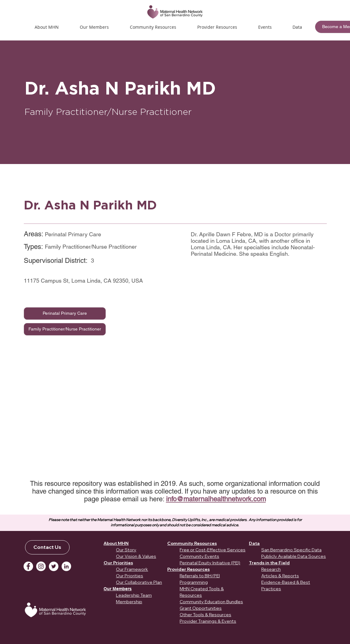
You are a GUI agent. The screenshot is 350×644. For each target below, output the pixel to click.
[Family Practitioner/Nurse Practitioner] (65, 329)
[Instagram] (41, 566)
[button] (265, 27)
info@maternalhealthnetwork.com (216, 499)
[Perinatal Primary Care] (65, 314)
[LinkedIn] (66, 566)
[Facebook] (28, 566)
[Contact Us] (47, 547)
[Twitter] (54, 566)
